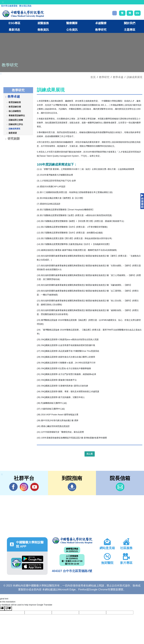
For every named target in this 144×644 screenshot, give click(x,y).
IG (24, 487)
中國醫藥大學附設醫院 (72, 541)
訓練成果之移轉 (16, 120)
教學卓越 (118, 77)
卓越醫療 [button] (101, 23)
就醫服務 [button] (43, 23)
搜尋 (115, 13)
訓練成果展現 (134, 77)
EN (137, 13)
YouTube (34, 487)
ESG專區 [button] (14, 23)
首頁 (93, 77)
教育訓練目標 (15, 107)
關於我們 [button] (130, 23)
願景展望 (13, 133)
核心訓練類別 (15, 111)
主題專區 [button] (130, 30)
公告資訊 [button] (72, 30)
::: (3, 2)
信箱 (120, 487)
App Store (33, 566)
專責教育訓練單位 (17, 115)
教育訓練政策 (15, 102)
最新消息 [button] (14, 30)
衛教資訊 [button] (43, 30)
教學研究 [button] (101, 30)
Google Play (33, 559)
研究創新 (12, 139)
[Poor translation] (8, 608)
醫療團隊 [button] (72, 23)
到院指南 (72, 487)
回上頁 (90, 454)
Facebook (13, 487)
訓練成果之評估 (16, 124)
